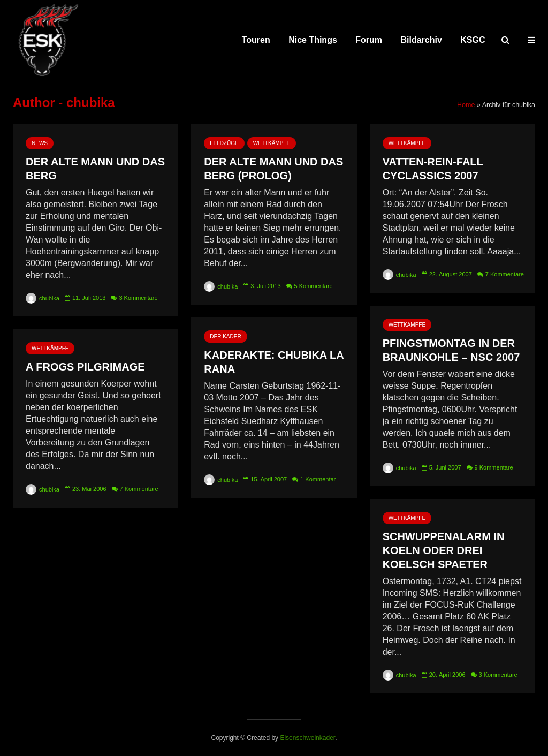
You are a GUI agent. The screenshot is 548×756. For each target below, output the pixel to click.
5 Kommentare (314, 286)
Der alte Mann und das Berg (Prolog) (273, 169)
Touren (256, 40)
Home (466, 105)
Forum (369, 40)
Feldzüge (224, 143)
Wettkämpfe (272, 143)
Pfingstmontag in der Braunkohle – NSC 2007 (451, 350)
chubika (43, 298)
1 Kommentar (318, 479)
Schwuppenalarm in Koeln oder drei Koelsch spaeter (444, 550)
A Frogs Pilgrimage (85, 367)
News (40, 143)
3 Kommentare (138, 298)
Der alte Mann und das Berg (95, 169)
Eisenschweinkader (307, 738)
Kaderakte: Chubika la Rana (274, 362)
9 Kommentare (494, 467)
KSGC (473, 40)
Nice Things (313, 40)
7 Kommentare (505, 274)
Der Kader (225, 337)
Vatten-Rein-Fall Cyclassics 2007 (433, 169)
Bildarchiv (421, 40)
